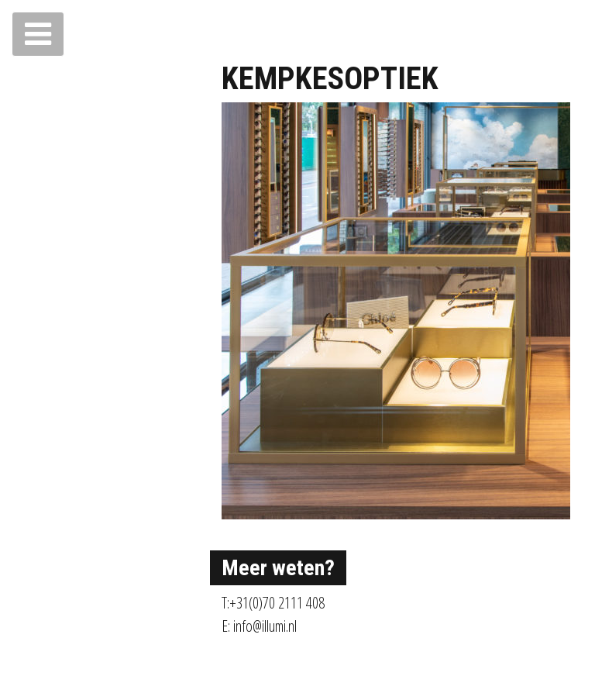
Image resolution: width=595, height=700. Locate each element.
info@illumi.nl (265, 626)
